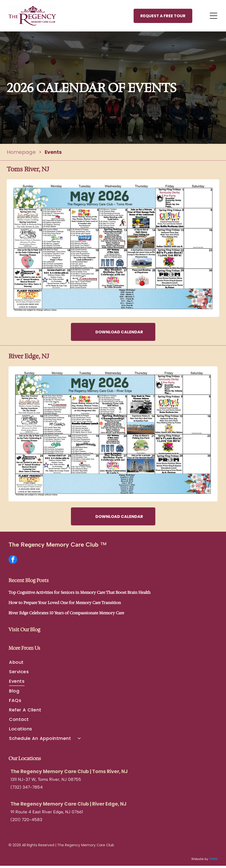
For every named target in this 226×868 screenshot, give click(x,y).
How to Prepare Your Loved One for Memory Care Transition (65, 605)
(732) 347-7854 (27, 789)
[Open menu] (214, 17)
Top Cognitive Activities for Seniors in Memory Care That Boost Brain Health (80, 595)
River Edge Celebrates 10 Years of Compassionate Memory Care (66, 615)
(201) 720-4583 (26, 822)
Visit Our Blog (24, 632)
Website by (200, 861)
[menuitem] (113, 664)
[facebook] (13, 562)
